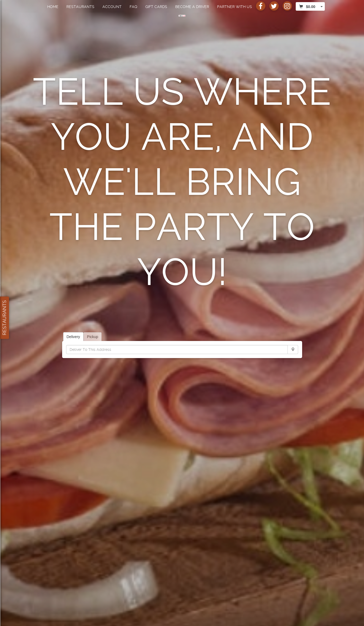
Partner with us (235, 7)
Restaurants (80, 7)
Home (53, 7)
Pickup (93, 337)
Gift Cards (156, 7)
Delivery (73, 337)
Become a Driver (192, 7)
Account (112, 7)
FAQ (133, 7)
